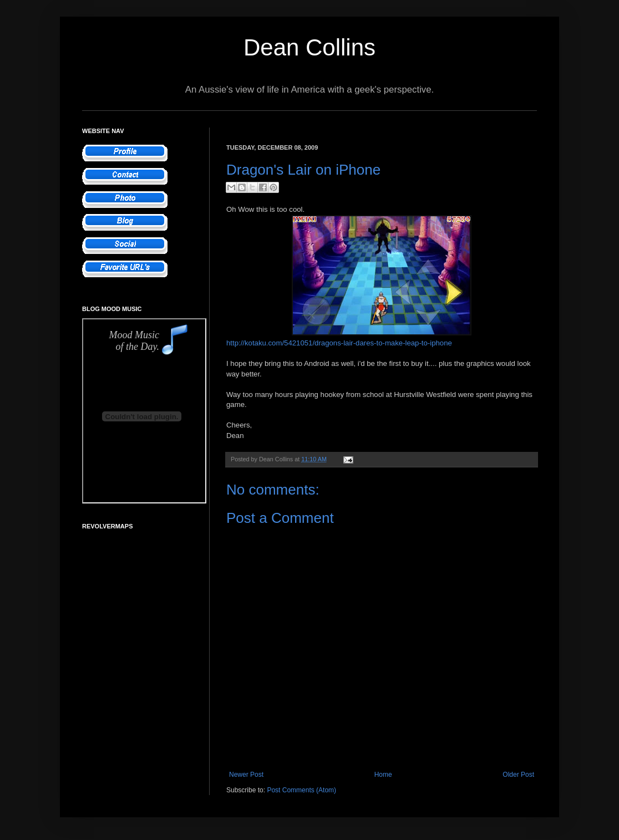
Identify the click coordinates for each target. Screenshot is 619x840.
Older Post (518, 775)
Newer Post (246, 775)
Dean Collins (309, 47)
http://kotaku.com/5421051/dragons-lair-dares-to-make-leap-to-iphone (339, 343)
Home (383, 775)
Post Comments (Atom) (301, 790)
